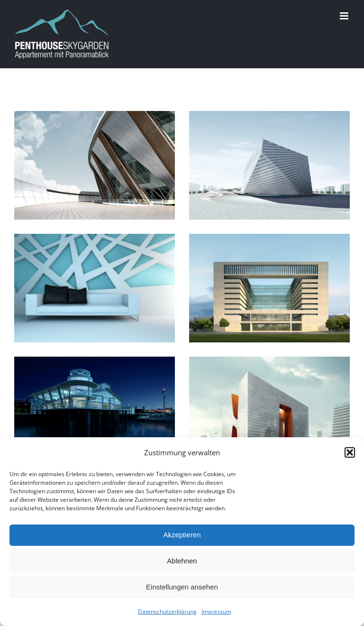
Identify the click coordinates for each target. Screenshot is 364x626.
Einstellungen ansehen (182, 587)
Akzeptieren (182, 535)
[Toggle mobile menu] (345, 16)
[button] (350, 452)
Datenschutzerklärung (167, 612)
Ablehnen (182, 561)
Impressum (216, 612)
